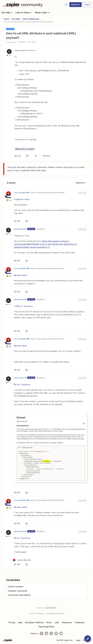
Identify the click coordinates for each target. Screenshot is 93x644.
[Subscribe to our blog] (51, 633)
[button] (76, 5)
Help (20, 622)
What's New (42, 12)
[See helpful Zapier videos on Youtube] (61, 633)
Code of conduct (15, 587)
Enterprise (67, 622)
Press (49, 622)
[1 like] (22, 560)
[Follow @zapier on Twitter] (56, 633)
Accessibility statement (55, 613)
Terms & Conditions (37, 613)
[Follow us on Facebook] (42, 633)
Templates (79, 622)
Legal (78, 640)
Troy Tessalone (20, 193)
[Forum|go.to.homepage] (23, 5)
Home (6, 19)
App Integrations (46, 627)
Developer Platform (34, 622)
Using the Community (18, 591)
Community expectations (19, 595)
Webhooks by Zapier (25, 149)
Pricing (12, 622)
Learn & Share (24, 12)
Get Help (7, 12)
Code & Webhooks (31, 19)
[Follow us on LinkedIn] (46, 633)
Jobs (57, 622)
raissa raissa (20, 50)
